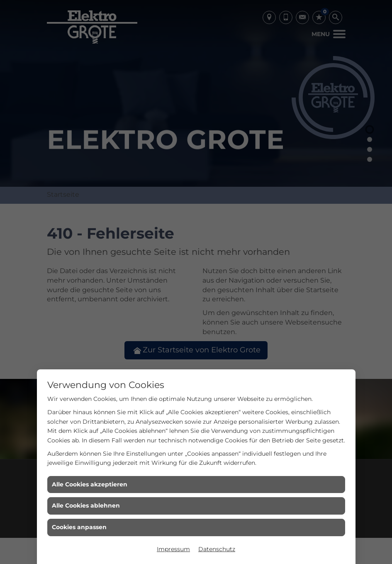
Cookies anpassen (79, 527)
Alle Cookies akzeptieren (90, 484)
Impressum (173, 549)
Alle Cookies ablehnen (86, 505)
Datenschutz (217, 549)
